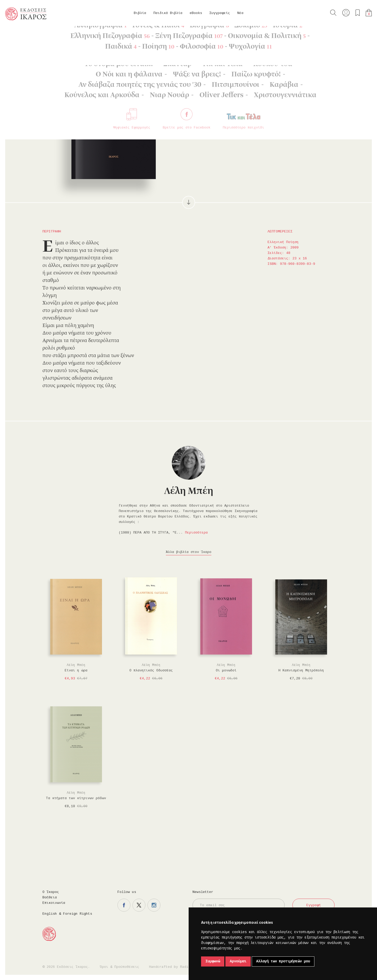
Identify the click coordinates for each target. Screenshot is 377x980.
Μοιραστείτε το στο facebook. (261, 106)
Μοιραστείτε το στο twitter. (276, 106)
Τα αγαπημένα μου (358, 13)
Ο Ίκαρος (51, 892)
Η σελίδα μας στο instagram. (154, 905)
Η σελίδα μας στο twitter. (139, 905)
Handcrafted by (171, 967)
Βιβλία (140, 13)
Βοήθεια (50, 897)
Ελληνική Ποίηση (66, 34)
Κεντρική (17, 34)
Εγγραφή (314, 905)
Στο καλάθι (219, 107)
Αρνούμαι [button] (238, 961)
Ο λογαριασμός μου (346, 13)
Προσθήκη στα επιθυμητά (246, 106)
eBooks (196, 13)
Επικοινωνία (54, 903)
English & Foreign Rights (67, 914)
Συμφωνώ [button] (213, 961)
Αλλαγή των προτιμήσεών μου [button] (283, 961)
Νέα (240, 13)
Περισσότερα (196, 533)
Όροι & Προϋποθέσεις (120, 967)
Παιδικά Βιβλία (168, 13)
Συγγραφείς (220, 13)
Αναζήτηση (333, 13)
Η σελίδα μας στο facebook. (124, 905)
